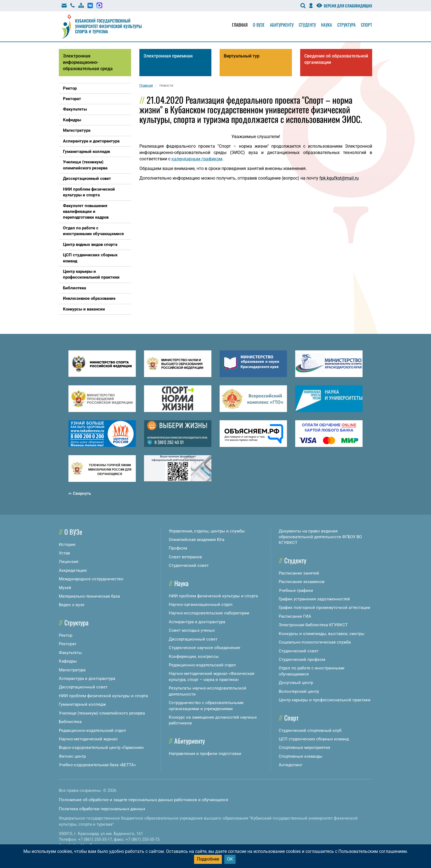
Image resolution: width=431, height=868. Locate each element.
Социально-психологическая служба (315, 642)
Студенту (307, 25)
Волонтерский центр (299, 691)
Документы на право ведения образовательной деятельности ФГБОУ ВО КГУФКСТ (320, 537)
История (67, 545)
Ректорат (68, 644)
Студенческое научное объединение (205, 648)
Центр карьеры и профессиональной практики (325, 700)
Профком (178, 548)
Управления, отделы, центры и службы (207, 531)
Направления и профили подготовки (205, 754)
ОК (230, 859)
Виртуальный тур (242, 56)
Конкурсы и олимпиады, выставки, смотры (322, 634)
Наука (327, 25)
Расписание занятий (299, 573)
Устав (64, 553)
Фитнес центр (72, 756)
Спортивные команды (301, 756)
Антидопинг (291, 765)
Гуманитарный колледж (82, 704)
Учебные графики (296, 590)
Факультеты (70, 653)
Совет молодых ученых (192, 630)
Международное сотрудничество (91, 579)
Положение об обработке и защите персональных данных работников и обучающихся (143, 800)
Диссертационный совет (83, 687)
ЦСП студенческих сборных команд (314, 739)
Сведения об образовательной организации (336, 59)
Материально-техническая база (89, 596)
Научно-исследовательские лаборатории (209, 613)
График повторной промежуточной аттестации (324, 608)
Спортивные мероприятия (304, 748)
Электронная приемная (168, 56)
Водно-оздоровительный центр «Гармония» (101, 748)
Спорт (367, 25)
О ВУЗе (73, 532)
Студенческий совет (189, 565)
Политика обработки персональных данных (102, 809)
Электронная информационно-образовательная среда (88, 62)
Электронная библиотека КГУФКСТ (313, 625)
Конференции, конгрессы (194, 657)
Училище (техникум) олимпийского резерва (102, 713)
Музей (65, 588)
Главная (240, 25)
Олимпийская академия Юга (197, 540)
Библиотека (70, 722)
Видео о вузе (72, 605)
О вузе (259, 25)
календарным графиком (197, 159)
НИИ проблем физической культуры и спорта (103, 696)
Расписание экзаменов (302, 582)
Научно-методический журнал (88, 739)
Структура (346, 25)
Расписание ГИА (295, 616)
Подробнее (208, 859)
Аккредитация (73, 570)
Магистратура (72, 670)
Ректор (66, 635)
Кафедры (68, 661)
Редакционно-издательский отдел (92, 730)
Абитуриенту (282, 25)
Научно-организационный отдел (201, 605)
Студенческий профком (302, 660)
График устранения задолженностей (314, 599)
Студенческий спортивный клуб (310, 730)
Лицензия (69, 562)
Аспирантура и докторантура (87, 679)
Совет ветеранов (185, 557)
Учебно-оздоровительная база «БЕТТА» (97, 765)
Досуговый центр (296, 683)
